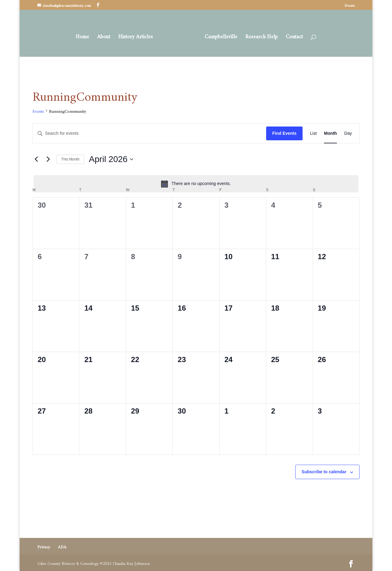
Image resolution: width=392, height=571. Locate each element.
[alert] (196, 184)
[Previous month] (36, 159)
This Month (70, 159)
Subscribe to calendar (324, 472)
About (106, 36)
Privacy (44, 546)
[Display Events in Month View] (330, 133)
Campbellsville (219, 36)
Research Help (259, 36)
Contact (292, 36)
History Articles (138, 36)
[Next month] (48, 159)
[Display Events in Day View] (348, 133)
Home (85, 36)
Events (350, 6)
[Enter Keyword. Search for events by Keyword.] (149, 133)
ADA (62, 546)
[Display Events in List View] (313, 133)
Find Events (284, 133)
